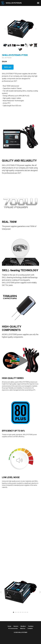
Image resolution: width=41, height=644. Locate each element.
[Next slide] (36, 29)
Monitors (23, 626)
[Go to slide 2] (15, 612)
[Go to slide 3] (17, 612)
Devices (16, 626)
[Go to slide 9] (28, 612)
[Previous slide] (5, 29)
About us (23, 628)
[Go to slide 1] (13, 612)
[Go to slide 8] (26, 612)
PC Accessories (13, 628)
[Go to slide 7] (24, 612)
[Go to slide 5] (20, 612)
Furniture (31, 626)
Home (9, 626)
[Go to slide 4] (19, 612)
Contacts (30, 628)
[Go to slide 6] (22, 612)
